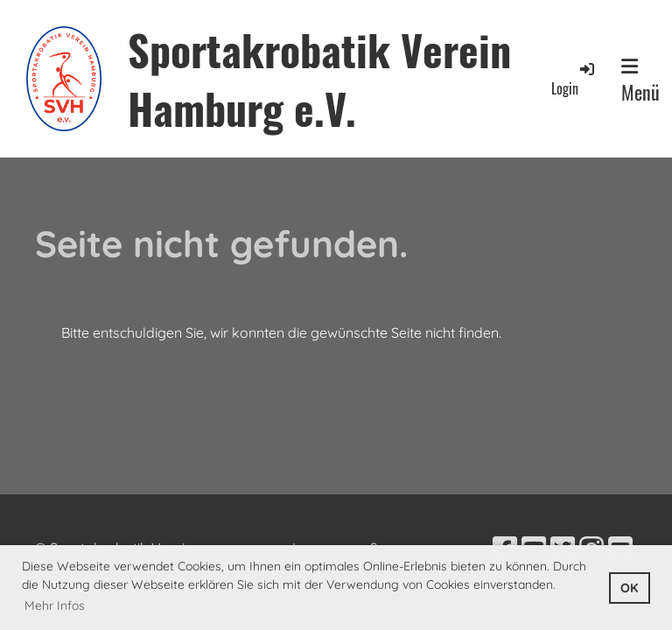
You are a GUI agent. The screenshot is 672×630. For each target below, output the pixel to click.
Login (574, 79)
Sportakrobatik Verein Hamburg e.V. (319, 79)
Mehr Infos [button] (55, 605)
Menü (640, 81)
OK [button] (629, 588)
